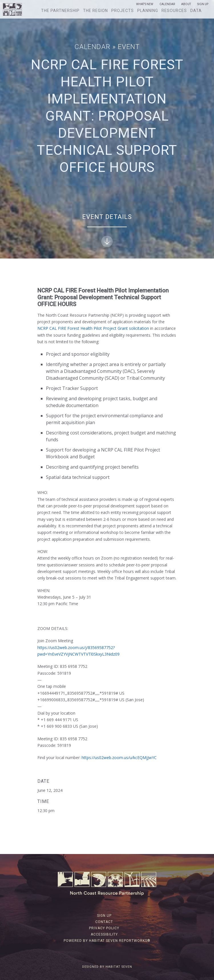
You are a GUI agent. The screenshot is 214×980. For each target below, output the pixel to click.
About (186, 4)
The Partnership (60, 11)
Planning (148, 11)
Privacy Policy (104, 928)
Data (196, 11)
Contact (104, 922)
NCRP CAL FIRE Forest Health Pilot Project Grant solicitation (93, 328)
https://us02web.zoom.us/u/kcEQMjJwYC (119, 758)
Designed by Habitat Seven (107, 967)
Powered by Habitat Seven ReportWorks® (107, 941)
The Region (95, 11)
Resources (174, 11)
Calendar (167, 4)
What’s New (145, 4)
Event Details (107, 230)
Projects (123, 11)
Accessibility (104, 934)
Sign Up (203, 4)
